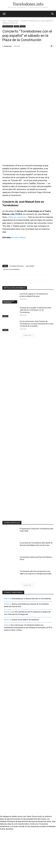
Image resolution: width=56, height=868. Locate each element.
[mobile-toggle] (4, 14)
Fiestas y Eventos (13, 21)
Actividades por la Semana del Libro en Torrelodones (31, 636)
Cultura (5, 354)
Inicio (4, 21)
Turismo (23, 26)
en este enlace (18, 275)
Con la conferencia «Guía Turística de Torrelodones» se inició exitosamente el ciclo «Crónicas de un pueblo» (37, 361)
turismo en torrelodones (11, 307)
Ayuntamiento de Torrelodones (8, 340)
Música (16, 26)
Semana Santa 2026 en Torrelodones (25, 657)
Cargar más (28, 373)
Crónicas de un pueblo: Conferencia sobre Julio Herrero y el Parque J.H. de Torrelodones (35, 348)
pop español (30, 304)
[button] (53, 14)
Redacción (8, 46)
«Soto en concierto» (17, 255)
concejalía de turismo (17, 304)
